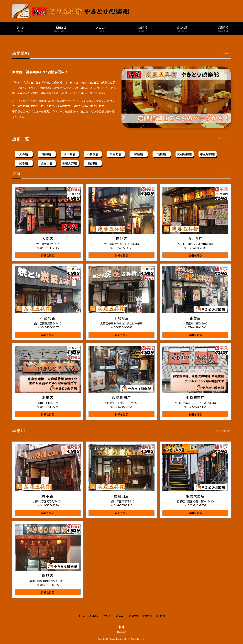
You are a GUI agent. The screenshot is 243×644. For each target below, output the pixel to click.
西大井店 (70, 154)
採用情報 (160, 616)
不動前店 (93, 154)
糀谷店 (47, 154)
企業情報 (182, 29)
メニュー (101, 29)
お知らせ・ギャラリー (101, 616)
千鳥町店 (116, 154)
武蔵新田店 (185, 154)
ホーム (20, 29)
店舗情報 (142, 29)
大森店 (24, 154)
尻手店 (24, 163)
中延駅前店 (208, 154)
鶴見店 (93, 163)
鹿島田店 (47, 163)
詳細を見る (48, 255)
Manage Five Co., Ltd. (118, 639)
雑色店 (139, 154)
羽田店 (162, 154)
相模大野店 (70, 163)
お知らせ (61, 29)
